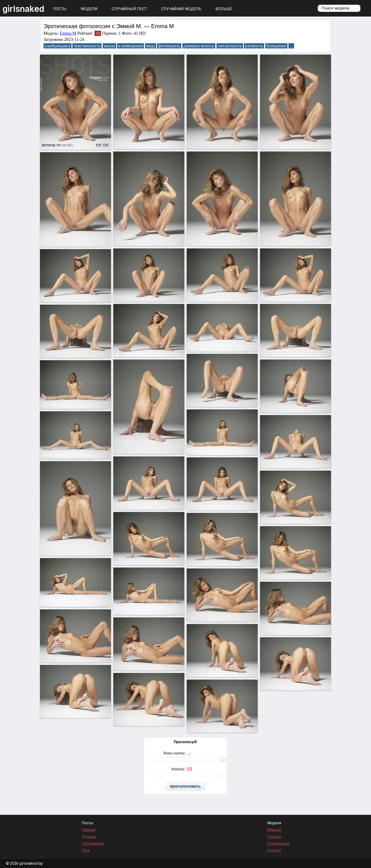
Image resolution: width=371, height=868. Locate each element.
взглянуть (254, 46)
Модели (89, 9)
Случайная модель (181, 9)
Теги (86, 850)
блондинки (276, 46)
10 (98, 33)
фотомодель (169, 46)
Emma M (68, 33)
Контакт (274, 850)
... (291, 46)
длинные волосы (199, 46)
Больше (224, 9)
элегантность (230, 46)
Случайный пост (129, 9)
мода (150, 46)
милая (109, 46)
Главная (89, 830)
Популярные (93, 844)
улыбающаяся (58, 46)
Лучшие (89, 837)
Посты (60, 9)
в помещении (131, 46)
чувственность (87, 46)
